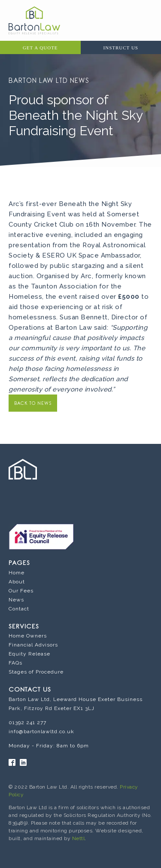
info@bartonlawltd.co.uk (41, 731)
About (17, 582)
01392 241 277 (27, 722)
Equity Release (29, 654)
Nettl (79, 838)
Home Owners (28, 636)
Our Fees (21, 591)
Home (17, 573)
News (16, 600)
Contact (19, 609)
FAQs (15, 663)
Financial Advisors (33, 645)
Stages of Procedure (36, 672)
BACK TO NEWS (33, 403)
